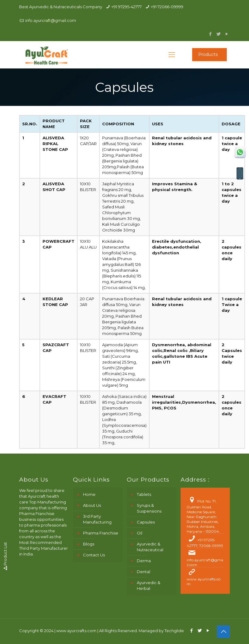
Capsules (146, 522)
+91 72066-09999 (167, 7)
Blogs (89, 544)
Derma (144, 561)
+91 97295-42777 (126, 7)
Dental (144, 572)
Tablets (144, 494)
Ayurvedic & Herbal (149, 585)
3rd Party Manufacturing (97, 519)
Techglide (174, 631)
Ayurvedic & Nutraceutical (150, 547)
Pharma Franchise (101, 533)
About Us (92, 505)
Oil (140, 533)
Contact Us (94, 555)
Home (89, 494)
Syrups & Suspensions (149, 508)
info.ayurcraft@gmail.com (51, 20)
